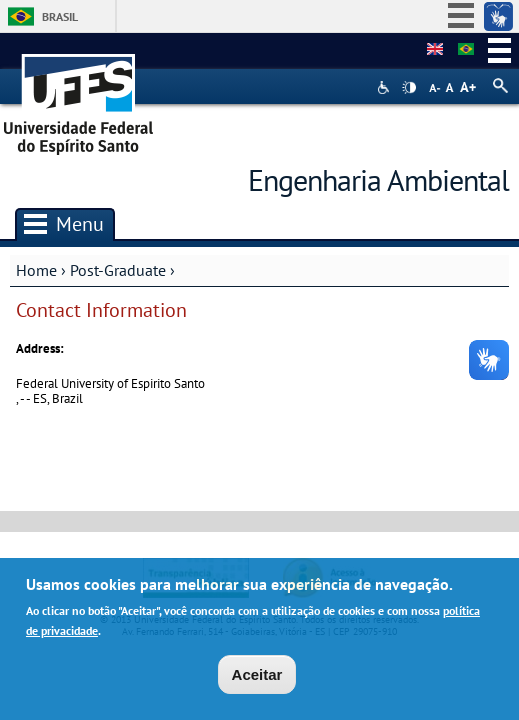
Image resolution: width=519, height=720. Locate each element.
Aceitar (257, 679)
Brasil (60, 16)
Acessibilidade (385, 87)
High (409, 88)
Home (36, 270)
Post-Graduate (118, 270)
